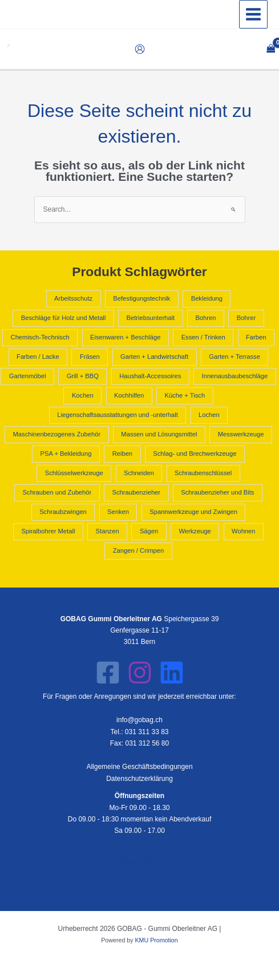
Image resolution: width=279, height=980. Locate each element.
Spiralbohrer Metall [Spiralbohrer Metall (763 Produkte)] (48, 531)
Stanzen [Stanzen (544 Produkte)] (108, 531)
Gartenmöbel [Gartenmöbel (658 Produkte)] (28, 376)
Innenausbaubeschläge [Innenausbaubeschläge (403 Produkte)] (235, 376)
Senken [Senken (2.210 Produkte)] (118, 512)
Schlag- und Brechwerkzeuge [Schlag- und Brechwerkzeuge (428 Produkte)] (195, 453)
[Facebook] (108, 673)
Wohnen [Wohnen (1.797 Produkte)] (243, 531)
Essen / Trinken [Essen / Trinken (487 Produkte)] (203, 337)
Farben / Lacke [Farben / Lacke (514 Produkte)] (38, 357)
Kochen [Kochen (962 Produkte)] (83, 395)
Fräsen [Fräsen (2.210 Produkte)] (90, 357)
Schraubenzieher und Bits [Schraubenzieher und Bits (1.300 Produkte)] (217, 492)
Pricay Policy (139, 861)
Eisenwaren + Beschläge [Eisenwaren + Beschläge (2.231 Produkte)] (125, 337)
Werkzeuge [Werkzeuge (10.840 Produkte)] (195, 531)
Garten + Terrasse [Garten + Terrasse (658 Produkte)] (234, 357)
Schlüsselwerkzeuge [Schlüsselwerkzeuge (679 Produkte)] (74, 473)
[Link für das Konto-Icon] (140, 49)
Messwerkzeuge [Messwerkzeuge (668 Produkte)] (241, 434)
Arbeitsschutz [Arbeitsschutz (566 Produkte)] (73, 298)
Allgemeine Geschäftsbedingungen (139, 767)
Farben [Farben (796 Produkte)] (256, 337)
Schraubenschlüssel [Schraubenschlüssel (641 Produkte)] (203, 473)
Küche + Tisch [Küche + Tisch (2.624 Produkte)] (185, 395)
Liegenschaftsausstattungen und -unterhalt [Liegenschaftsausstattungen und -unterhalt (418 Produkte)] (117, 415)
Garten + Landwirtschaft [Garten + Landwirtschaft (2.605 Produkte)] (154, 357)
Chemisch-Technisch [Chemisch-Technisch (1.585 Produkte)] (40, 337)
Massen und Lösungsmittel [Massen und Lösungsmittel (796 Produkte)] (159, 434)
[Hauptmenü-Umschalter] (253, 14)
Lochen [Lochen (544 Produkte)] (209, 415)
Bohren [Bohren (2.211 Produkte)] (205, 318)
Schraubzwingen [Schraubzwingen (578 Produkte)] (63, 512)
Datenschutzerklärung (139, 779)
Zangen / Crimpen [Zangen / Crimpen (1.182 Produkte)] (139, 550)
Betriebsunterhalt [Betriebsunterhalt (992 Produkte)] (151, 318)
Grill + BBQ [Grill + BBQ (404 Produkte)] (83, 376)
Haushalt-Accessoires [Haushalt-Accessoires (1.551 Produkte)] (150, 376)
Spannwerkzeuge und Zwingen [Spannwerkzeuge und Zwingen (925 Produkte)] (193, 512)
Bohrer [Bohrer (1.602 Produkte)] (246, 318)
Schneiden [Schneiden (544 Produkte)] (139, 473)
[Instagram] (140, 673)
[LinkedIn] (172, 673)
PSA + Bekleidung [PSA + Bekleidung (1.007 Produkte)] (66, 453)
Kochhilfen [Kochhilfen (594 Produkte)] (129, 395)
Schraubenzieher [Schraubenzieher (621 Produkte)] (136, 492)
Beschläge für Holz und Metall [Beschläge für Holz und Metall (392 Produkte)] (64, 318)
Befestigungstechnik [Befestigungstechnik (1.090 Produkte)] (141, 298)
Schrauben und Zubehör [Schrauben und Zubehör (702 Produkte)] (57, 492)
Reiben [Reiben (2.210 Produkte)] (122, 453)
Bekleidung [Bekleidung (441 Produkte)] (207, 298)
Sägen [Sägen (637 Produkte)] (149, 531)
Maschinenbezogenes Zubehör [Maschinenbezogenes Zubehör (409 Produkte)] (57, 434)
